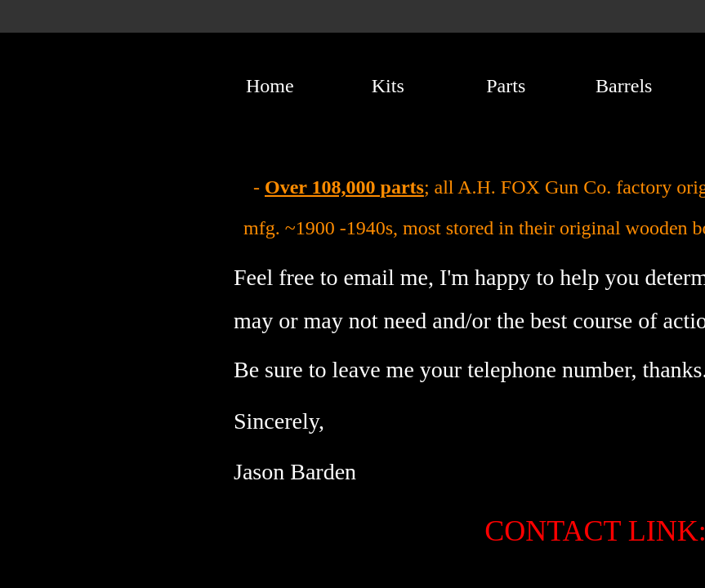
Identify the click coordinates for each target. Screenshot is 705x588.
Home (270, 86)
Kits (388, 86)
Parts (506, 86)
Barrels (624, 86)
